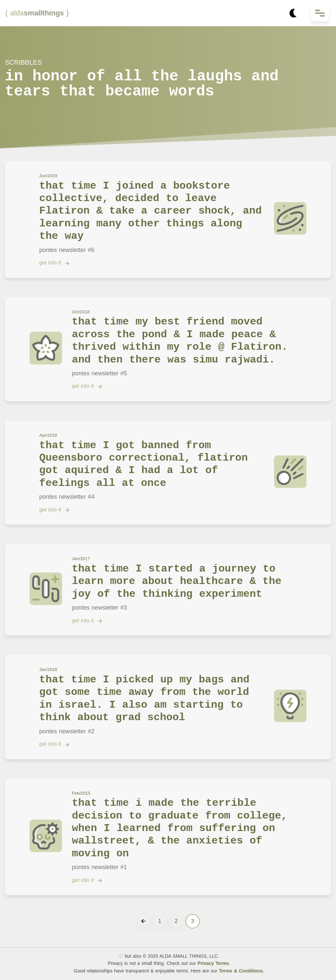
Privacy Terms (213, 963)
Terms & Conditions (240, 971)
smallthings (37, 13)
